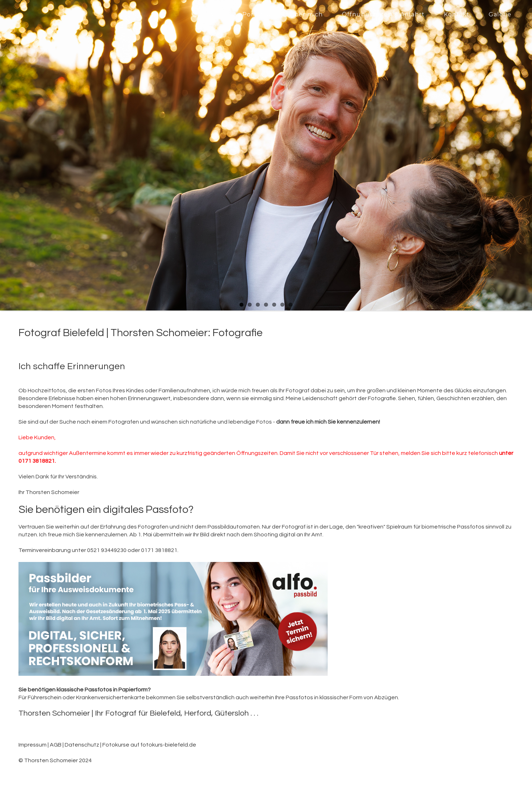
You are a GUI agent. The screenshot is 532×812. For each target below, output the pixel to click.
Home (214, 14)
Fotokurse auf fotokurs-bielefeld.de (149, 745)
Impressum (33, 745)
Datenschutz (82, 745)
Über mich (306, 14)
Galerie (500, 14)
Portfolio (256, 14)
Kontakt (457, 14)
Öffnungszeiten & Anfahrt (383, 14)
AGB (56, 745)
